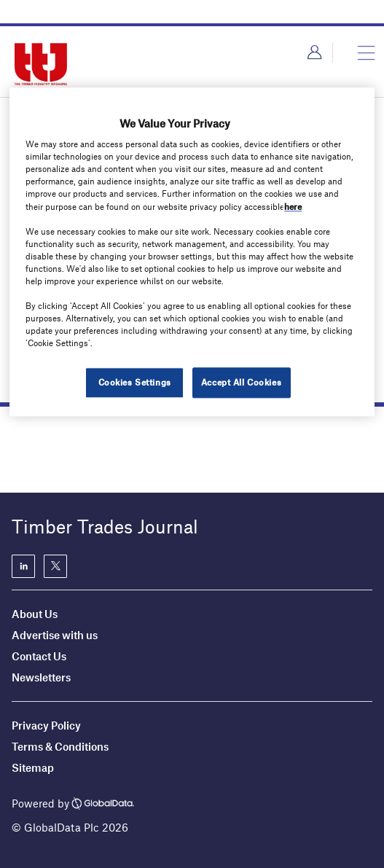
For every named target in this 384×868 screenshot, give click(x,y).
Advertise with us (55, 635)
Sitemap (33, 767)
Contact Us (39, 656)
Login (314, 52)
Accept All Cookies (241, 383)
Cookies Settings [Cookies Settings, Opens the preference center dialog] (135, 383)
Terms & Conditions (60, 746)
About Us (35, 614)
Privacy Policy (46, 725)
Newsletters (42, 677)
